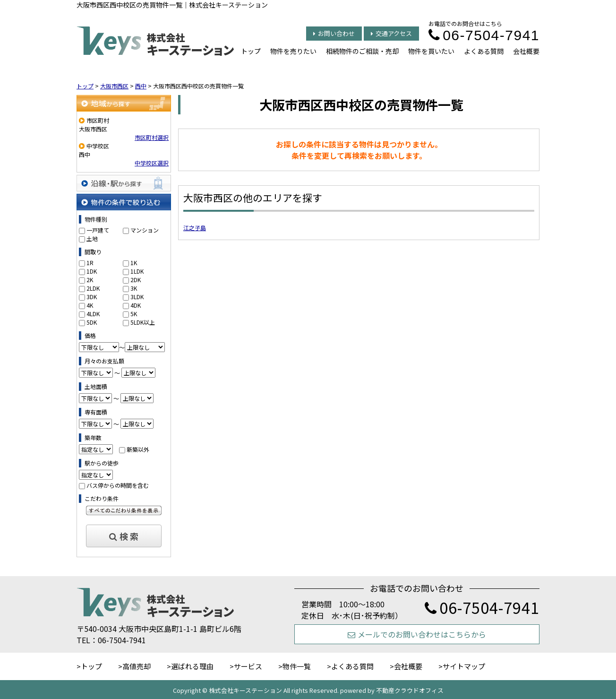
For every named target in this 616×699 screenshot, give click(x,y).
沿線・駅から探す (124, 183)
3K (134, 288)
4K (90, 305)
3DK (92, 297)
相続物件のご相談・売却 (362, 51)
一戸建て (98, 230)
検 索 (124, 536)
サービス (248, 666)
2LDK (93, 288)
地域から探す (124, 103)
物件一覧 (297, 666)
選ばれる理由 (192, 666)
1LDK (137, 271)
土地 (92, 238)
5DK (92, 322)
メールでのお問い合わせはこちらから (417, 634)
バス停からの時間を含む (118, 485)
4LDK (93, 314)
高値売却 (137, 666)
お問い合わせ (334, 33)
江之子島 (195, 228)
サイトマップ (464, 666)
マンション (145, 230)
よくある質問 (484, 51)
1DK (92, 271)
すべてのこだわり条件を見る (124, 510)
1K (134, 263)
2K (90, 280)
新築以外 (138, 449)
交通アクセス (391, 33)
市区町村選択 (152, 137)
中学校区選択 (152, 163)
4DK (136, 305)
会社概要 (526, 51)
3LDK (137, 297)
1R (90, 263)
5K (134, 314)
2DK (136, 280)
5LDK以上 (143, 322)
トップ (251, 51)
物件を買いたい (431, 51)
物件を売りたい (293, 51)
